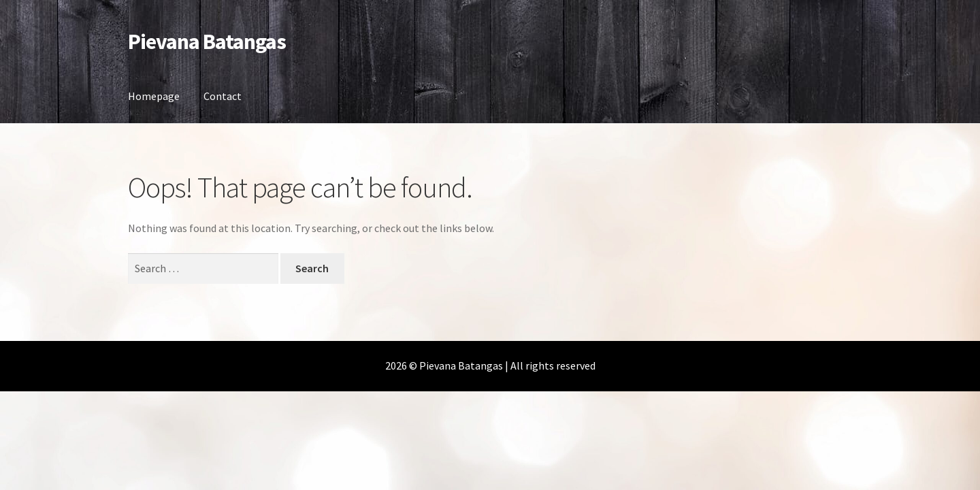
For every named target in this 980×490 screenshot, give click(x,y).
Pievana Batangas (207, 42)
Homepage (154, 96)
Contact (223, 96)
